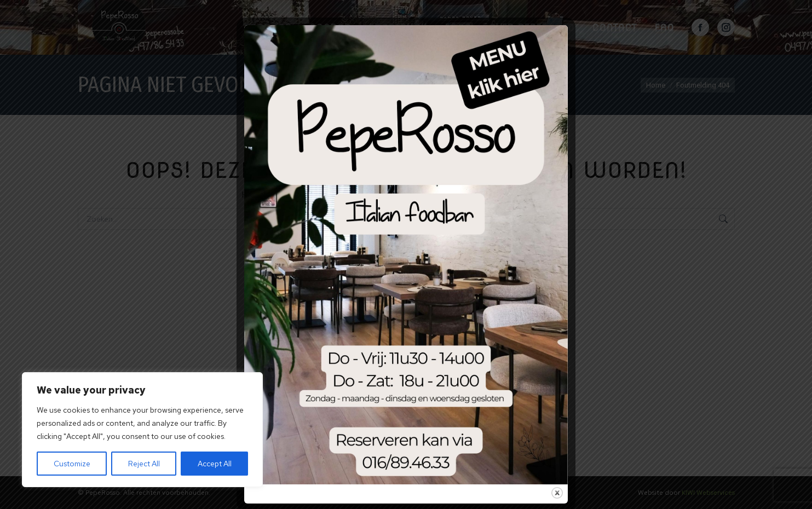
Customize (72, 464)
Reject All (144, 464)
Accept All (215, 464)
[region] (142, 430)
